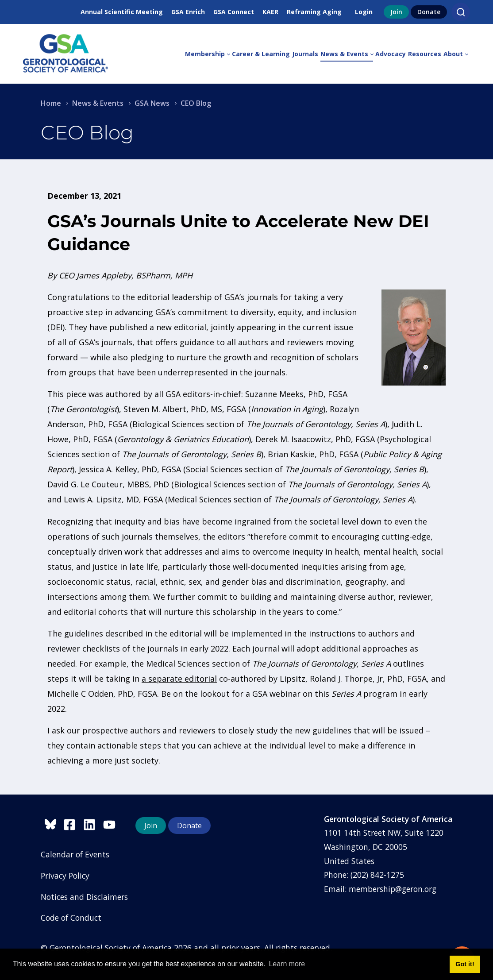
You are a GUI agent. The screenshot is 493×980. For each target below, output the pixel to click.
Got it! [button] (465, 964)
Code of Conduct (71, 918)
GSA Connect (234, 12)
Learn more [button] (287, 964)
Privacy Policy (65, 876)
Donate (429, 12)
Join (396, 12)
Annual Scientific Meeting (122, 12)
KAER (270, 12)
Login (364, 12)
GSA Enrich (188, 12)
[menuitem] (208, 54)
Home (51, 103)
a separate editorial (179, 679)
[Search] (461, 12)
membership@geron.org (393, 889)
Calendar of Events (75, 854)
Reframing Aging (314, 12)
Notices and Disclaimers (84, 897)
